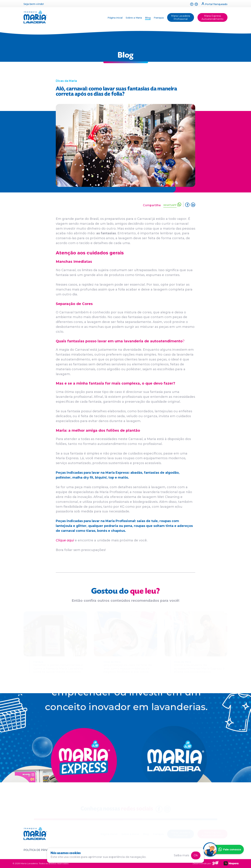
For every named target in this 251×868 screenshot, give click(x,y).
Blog (148, 18)
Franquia (159, 18)
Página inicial (115, 18)
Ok (196, 855)
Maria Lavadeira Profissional (181, 17)
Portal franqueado (215, 4)
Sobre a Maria (134, 18)
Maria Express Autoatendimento (212, 17)
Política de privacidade (41, 850)
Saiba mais (182, 855)
